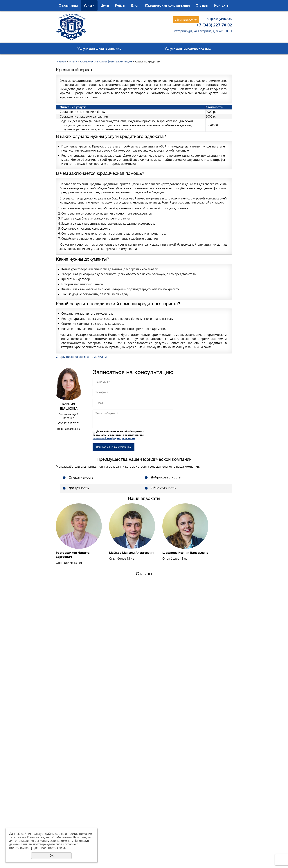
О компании (68, 6)
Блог (135, 6)
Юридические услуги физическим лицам (106, 61)
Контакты (222, 6)
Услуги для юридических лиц (188, 49)
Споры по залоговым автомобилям (81, 357)
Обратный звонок (186, 20)
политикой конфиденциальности (114, 438)
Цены (105, 6)
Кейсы (120, 6)
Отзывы (202, 6)
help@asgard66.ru (219, 19)
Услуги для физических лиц (99, 49)
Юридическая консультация (167, 6)
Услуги (89, 6)
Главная (61, 61)
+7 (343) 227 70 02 (214, 25)
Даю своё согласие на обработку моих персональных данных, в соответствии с (118, 435)
